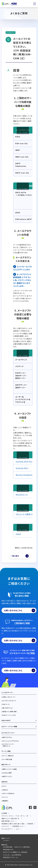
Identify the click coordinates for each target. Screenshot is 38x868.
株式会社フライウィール (11, 857)
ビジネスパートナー (8, 733)
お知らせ (5, 782)
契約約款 (30, 824)
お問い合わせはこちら (20, 610)
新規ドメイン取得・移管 (10, 712)
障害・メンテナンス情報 (10, 769)
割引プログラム (7, 737)
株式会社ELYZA (8, 849)
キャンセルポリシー (7, 829)
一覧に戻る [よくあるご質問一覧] (15, 556)
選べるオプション (8, 708)
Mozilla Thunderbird (25, 475)
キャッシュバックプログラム (11, 741)
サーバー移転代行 (8, 756)
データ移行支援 (7, 759)
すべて (5, 786)
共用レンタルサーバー (9, 697)
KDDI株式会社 (8, 847)
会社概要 (4, 813)
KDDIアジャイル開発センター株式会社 (15, 852)
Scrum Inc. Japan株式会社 (12, 855)
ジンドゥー (6, 840)
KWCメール (6, 704)
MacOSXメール (22, 494)
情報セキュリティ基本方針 (9, 819)
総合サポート (6, 765)
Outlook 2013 (22, 468)
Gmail (18, 534)
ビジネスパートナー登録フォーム (9, 745)
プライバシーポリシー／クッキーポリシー (14, 816)
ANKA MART (6, 720)
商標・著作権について (8, 821)
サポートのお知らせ (9, 793)
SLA (17, 829)
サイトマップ (5, 826)
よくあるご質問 (7, 773)
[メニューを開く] (35, 4)
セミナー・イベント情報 (9, 727)
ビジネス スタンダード (9, 701)
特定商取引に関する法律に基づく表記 (13, 824)
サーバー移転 (6, 751)
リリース (5, 797)
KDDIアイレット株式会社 (22, 847)
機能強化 (6, 801)
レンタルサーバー (7, 692)
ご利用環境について (18, 826)
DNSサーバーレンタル (9, 715)
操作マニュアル (7, 776)
